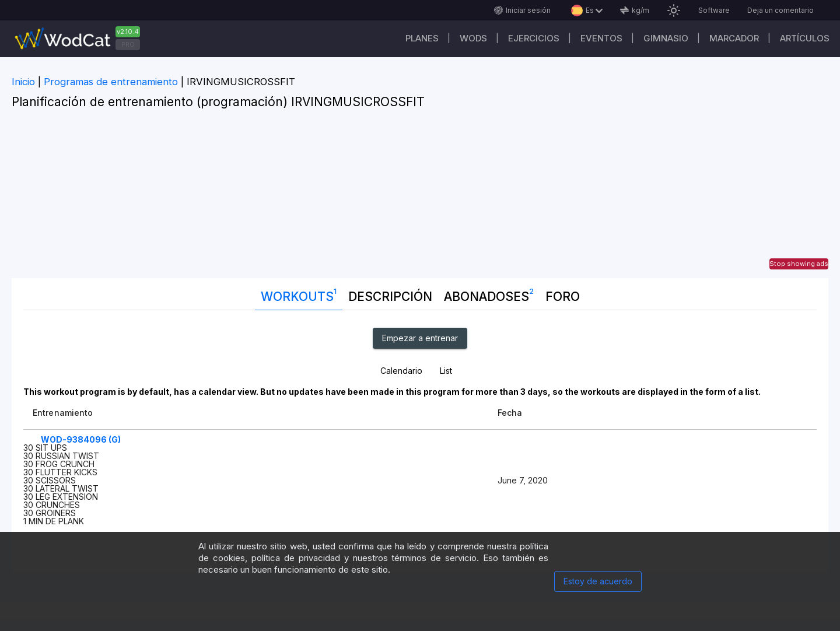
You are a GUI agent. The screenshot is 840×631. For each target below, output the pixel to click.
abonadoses (489, 294)
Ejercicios (534, 38)
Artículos (805, 38)
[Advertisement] (420, 197)
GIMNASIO (666, 38)
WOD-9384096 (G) (81, 439)
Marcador (734, 38)
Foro (563, 297)
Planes (422, 38)
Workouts (299, 294)
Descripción (390, 297)
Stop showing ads (799, 264)
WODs (473, 38)
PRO (128, 44)
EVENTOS (601, 38)
